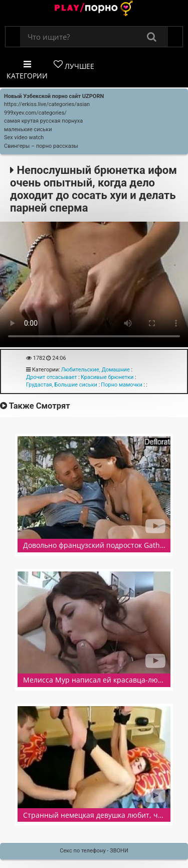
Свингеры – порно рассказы (41, 146)
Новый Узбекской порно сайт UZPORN (54, 96)
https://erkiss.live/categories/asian (47, 104)
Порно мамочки (122, 385)
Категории (27, 70)
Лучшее (74, 65)
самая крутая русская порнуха (43, 121)
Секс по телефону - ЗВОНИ (94, 851)
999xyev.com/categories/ (35, 113)
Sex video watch (24, 137)
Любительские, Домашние (96, 370)
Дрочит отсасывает (51, 377)
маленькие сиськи (28, 129)
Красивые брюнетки (107, 377)
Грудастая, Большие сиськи (62, 385)
